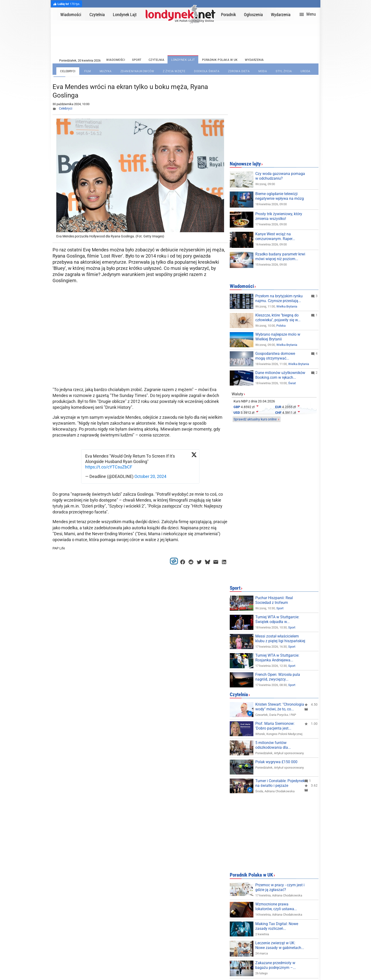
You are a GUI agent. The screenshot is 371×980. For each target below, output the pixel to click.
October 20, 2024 (150, 476)
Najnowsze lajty (245, 164)
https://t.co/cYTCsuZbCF (109, 467)
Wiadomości (242, 286)
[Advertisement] (141, 347)
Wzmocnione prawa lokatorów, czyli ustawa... (276, 906)
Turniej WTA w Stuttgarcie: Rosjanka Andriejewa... (277, 658)
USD (237, 413)
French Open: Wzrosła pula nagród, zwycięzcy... (278, 677)
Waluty (237, 394)
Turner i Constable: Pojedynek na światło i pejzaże (280, 783)
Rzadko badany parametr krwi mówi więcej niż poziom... (280, 256)
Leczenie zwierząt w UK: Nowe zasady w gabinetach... (280, 945)
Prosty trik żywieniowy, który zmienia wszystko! (279, 216)
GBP (237, 407)
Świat (292, 383)
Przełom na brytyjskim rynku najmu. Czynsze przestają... (279, 298)
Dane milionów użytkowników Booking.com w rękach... (280, 375)
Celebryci (66, 108)
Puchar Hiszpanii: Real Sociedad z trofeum (274, 600)
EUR (278, 407)
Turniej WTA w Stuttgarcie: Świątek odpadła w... (277, 619)
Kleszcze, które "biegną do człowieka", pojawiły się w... (278, 318)
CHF (278, 413)
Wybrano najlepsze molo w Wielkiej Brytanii (278, 337)
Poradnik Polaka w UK (251, 875)
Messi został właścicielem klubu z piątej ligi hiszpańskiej (280, 639)
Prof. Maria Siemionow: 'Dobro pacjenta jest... (275, 726)
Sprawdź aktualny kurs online (255, 419)
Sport (235, 588)
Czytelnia (239, 695)
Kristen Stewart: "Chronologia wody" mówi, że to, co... (280, 707)
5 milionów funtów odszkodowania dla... (273, 745)
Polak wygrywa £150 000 (276, 762)
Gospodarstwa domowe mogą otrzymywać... (275, 356)
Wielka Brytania (287, 306)
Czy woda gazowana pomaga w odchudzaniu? (280, 176)
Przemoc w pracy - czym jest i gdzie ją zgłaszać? (280, 887)
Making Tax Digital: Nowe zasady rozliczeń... (277, 926)
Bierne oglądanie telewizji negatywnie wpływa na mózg (280, 196)
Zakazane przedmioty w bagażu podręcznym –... (276, 965)
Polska (281, 326)
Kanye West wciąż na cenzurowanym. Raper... (275, 236)
